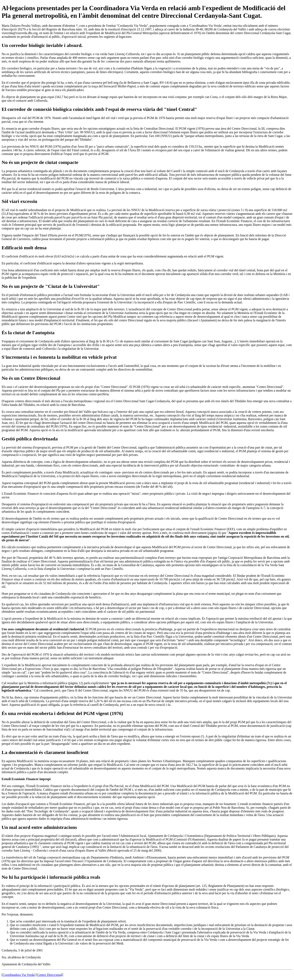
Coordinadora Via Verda (18, 975)
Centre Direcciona (49, 975)
